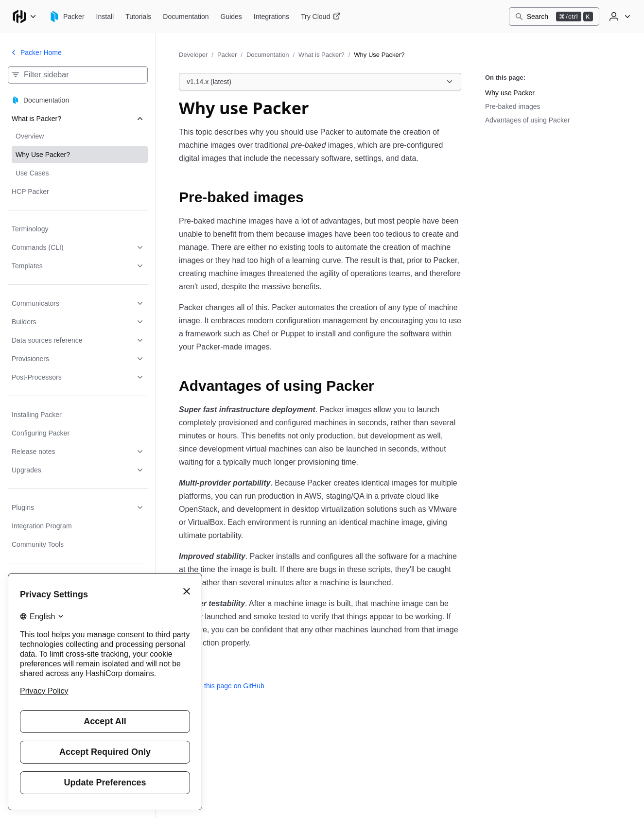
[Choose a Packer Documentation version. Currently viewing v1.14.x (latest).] (320, 82)
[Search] (554, 17)
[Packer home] (67, 17)
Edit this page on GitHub (222, 686)
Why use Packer (510, 93)
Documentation (268, 55)
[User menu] (619, 17)
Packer (227, 55)
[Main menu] (24, 17)
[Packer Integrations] (271, 17)
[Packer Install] (105, 17)
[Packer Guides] (231, 17)
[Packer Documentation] (186, 17)
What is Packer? (322, 55)
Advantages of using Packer (527, 120)
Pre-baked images (513, 106)
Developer (193, 55)
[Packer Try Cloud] (321, 17)
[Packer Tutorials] (138, 17)
